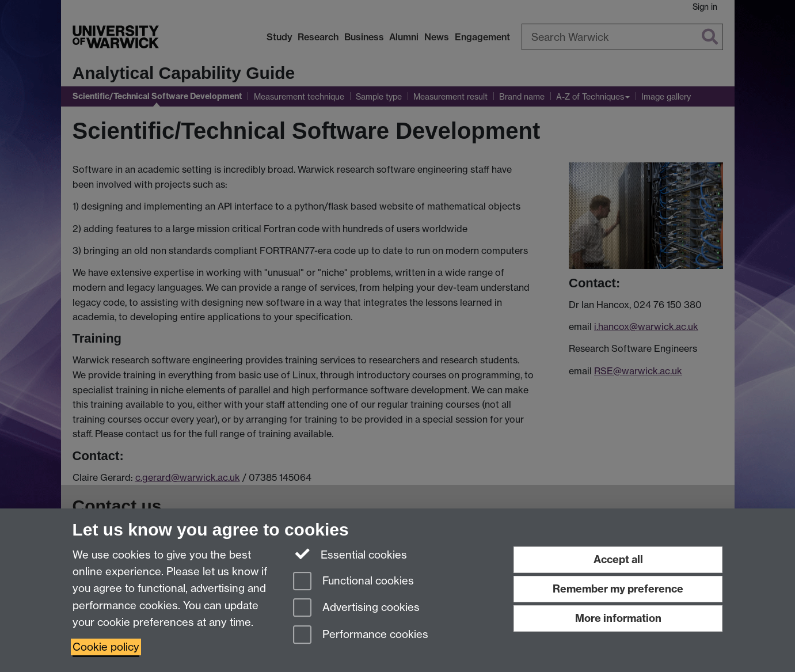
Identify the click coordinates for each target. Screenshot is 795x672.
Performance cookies (361, 635)
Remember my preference (618, 589)
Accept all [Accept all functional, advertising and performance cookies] (618, 559)
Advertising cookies (356, 608)
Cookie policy (106, 647)
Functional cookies (353, 582)
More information (618, 618)
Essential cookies (350, 554)
